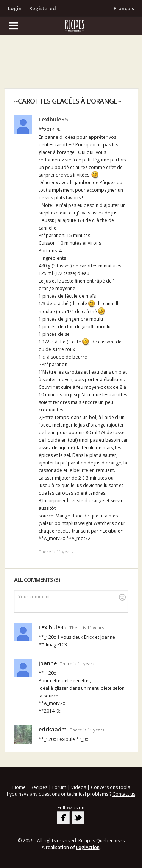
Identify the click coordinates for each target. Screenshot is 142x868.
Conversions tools (110, 787)
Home (19, 787)
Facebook (63, 818)
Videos (79, 787)
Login (15, 8)
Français (124, 8)
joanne (48, 663)
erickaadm (53, 729)
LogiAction (88, 847)
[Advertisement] (71, 64)
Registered (43, 8)
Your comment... (72, 597)
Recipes (39, 787)
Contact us (124, 794)
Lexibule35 (53, 119)
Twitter (78, 818)
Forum (59, 787)
